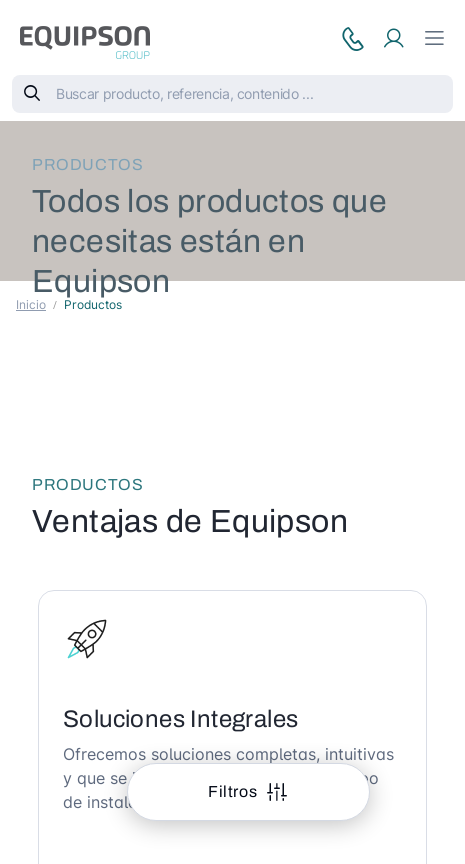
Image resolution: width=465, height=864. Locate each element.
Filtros (234, 791)
